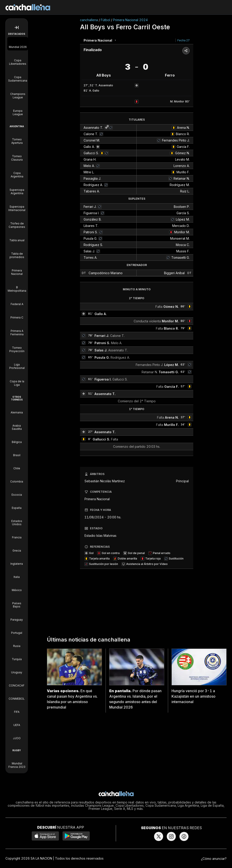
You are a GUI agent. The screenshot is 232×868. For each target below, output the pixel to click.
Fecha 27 (184, 40)
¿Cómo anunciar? (214, 859)
